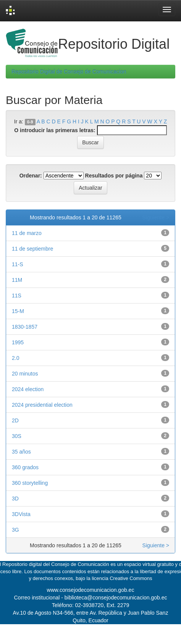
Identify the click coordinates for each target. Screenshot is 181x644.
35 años (21, 452)
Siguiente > (156, 217)
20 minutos (25, 374)
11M (17, 280)
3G (15, 530)
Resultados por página (114, 176)
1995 (18, 342)
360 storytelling (30, 483)
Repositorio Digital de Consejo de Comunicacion (69, 72)
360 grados (25, 467)
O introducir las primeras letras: (55, 130)
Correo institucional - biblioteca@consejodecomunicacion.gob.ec (91, 598)
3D (15, 499)
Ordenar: (31, 176)
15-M (18, 311)
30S (17, 436)
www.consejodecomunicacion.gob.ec (91, 590)
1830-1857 (25, 327)
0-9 (30, 122)
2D (15, 420)
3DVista (21, 514)
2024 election (28, 389)
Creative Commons (131, 578)
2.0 (15, 358)
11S (17, 296)
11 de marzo (27, 233)
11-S (18, 264)
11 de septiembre (32, 249)
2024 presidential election (42, 405)
